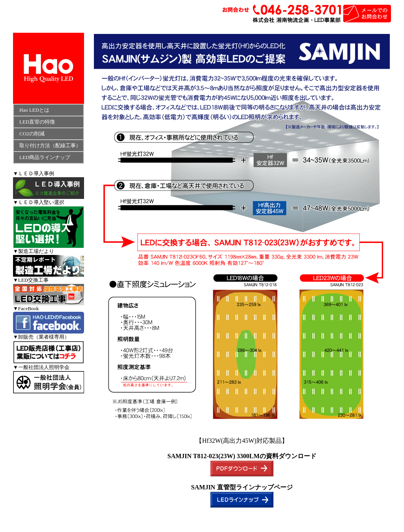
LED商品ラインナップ (45, 157)
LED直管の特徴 (35, 122)
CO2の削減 (29, 134)
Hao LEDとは (34, 110)
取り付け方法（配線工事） (50, 145)
